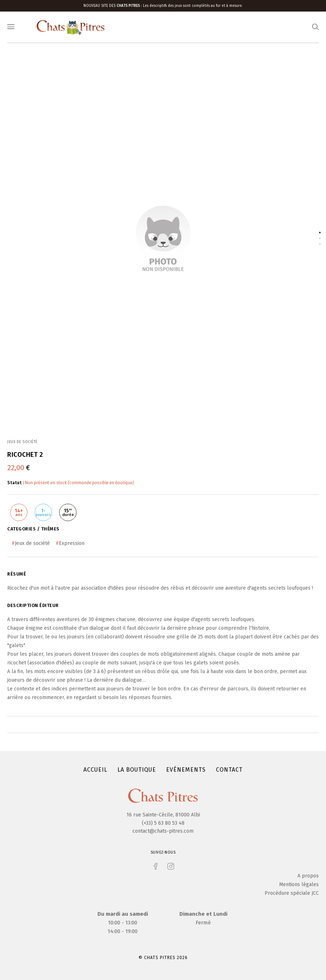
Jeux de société (32, 543)
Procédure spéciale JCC (292, 893)
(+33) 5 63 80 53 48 (163, 823)
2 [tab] (320, 238)
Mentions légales (299, 884)
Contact (229, 770)
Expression (72, 543)
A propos (308, 876)
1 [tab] (320, 233)
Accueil (95, 770)
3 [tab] (320, 244)
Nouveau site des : (113, 6)
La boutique (137, 770)
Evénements (186, 770)
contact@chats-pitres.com (163, 831)
